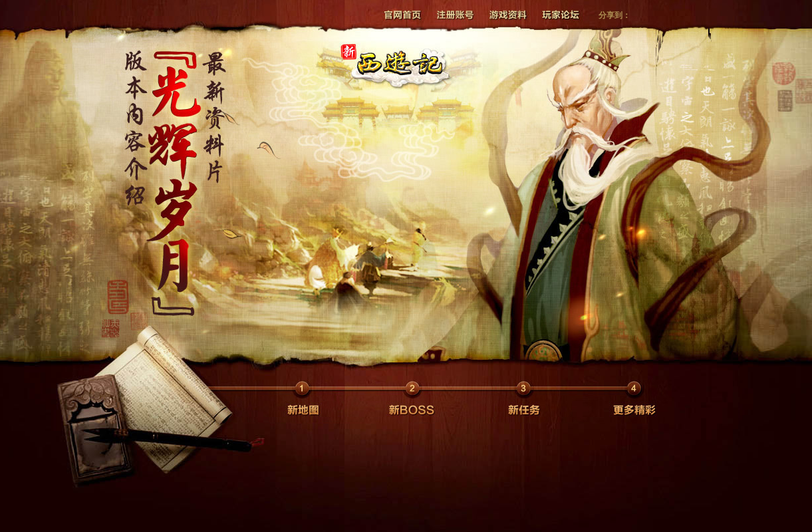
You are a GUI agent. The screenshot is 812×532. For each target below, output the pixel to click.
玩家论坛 (556, 14)
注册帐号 (453, 14)
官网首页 (402, 14)
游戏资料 (504, 14)
